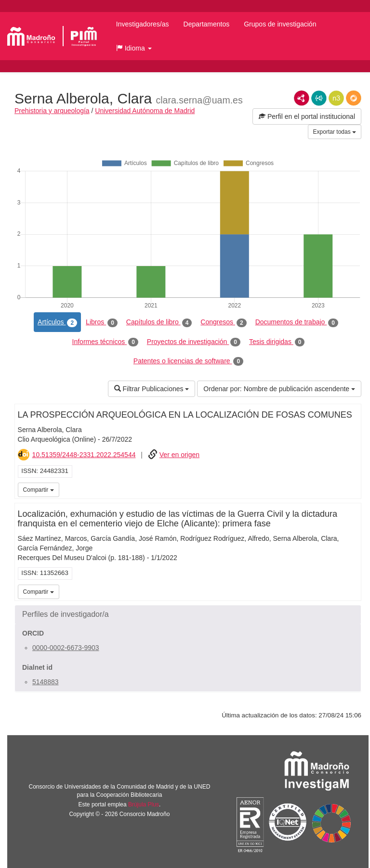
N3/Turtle (336, 98)
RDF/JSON (354, 98)
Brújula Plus (144, 804)
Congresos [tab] (223, 322)
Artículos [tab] (57, 322)
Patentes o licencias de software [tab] (188, 361)
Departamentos (207, 24)
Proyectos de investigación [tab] (194, 342)
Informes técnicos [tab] (105, 342)
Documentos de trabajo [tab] (297, 322)
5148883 (46, 682)
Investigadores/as (143, 24)
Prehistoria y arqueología (52, 111)
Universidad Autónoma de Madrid (145, 111)
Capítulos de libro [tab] (159, 322)
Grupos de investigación (280, 24)
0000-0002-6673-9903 (66, 648)
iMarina (352, 489)
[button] (134, 48)
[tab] (188, 614)
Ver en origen (179, 455)
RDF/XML (302, 98)
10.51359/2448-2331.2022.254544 (84, 455)
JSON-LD (319, 98)
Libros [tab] (102, 322)
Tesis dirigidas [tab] (277, 342)
